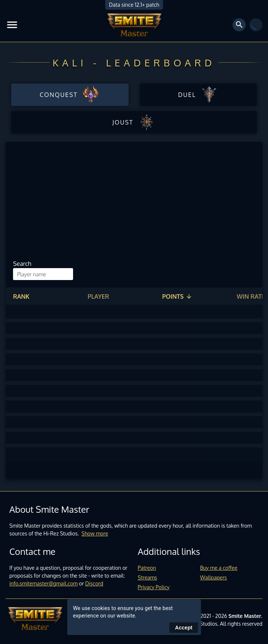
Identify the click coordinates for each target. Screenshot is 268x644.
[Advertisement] (131, 203)
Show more (95, 533)
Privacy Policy (154, 587)
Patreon (147, 568)
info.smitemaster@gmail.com (43, 583)
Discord (94, 583)
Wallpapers (214, 577)
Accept (184, 628)
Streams (148, 577)
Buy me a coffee (219, 568)
